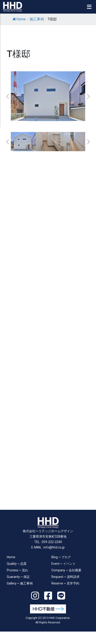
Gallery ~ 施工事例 (20, 583)
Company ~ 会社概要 (66, 570)
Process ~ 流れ (17, 570)
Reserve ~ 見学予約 (65, 583)
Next (89, 96)
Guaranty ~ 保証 (18, 577)
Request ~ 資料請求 (65, 577)
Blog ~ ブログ (61, 557)
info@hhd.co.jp (54, 547)
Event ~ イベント (64, 564)
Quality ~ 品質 (17, 564)
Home (19, 19)
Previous (7, 96)
